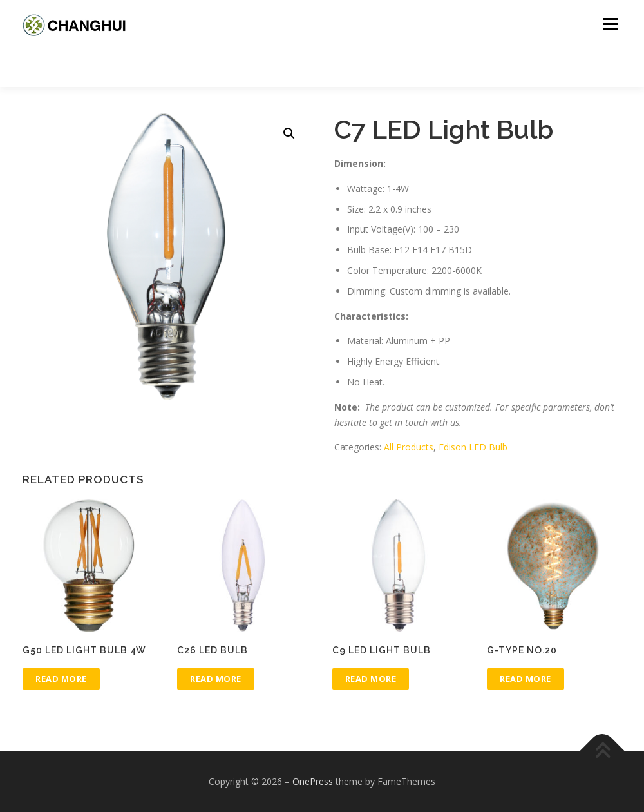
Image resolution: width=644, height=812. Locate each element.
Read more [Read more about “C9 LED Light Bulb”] (371, 679)
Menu (610, 24)
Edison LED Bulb (473, 447)
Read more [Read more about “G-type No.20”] (526, 679)
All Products (409, 447)
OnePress (313, 781)
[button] (289, 133)
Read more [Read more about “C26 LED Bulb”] (216, 679)
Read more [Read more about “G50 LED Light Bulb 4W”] (61, 679)
